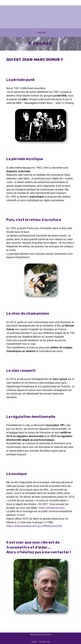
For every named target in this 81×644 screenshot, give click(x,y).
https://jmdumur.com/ (52, 508)
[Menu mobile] (41, 33)
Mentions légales (40, 635)
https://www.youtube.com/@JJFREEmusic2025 (34, 526)
